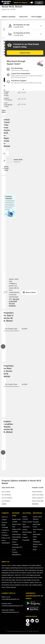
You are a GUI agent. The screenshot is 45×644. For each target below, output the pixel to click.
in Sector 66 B (24, 26)
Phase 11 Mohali (5, 492)
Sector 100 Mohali (5, 495)
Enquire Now (25, 53)
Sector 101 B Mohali (6, 498)
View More (4, 111)
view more (3, 504)
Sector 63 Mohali (5, 501)
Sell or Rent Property (21, 3)
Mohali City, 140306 (8, 9)
